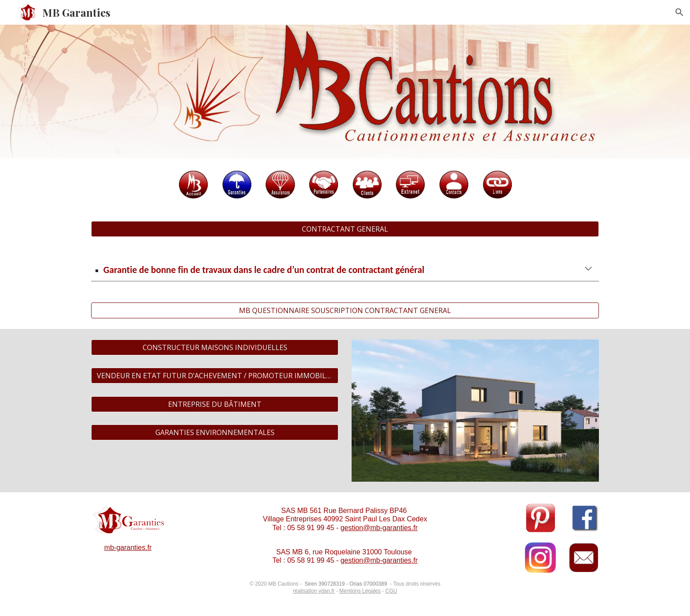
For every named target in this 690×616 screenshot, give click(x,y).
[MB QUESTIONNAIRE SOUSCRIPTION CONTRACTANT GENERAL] (345, 310)
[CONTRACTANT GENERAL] (345, 229)
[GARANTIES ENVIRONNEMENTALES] (215, 432)
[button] (679, 12)
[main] (345, 269)
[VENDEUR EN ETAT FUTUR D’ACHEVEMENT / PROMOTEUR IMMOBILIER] (215, 376)
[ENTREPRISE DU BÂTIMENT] (215, 404)
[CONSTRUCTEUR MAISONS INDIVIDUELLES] (215, 347)
